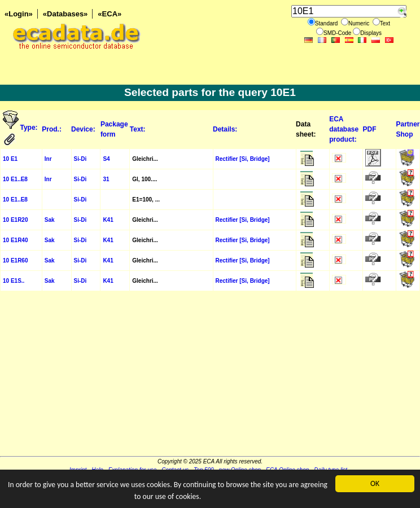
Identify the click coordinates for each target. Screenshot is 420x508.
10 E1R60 (15, 260)
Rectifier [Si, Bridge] (243, 159)
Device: (83, 129)
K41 (108, 220)
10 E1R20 (15, 220)
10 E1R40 (15, 240)
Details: (225, 129)
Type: (30, 128)
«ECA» (110, 14)
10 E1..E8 (15, 179)
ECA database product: (344, 129)
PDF (370, 129)
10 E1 (10, 159)
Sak (50, 220)
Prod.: (52, 129)
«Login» (19, 14)
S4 (106, 159)
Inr (48, 159)
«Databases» (65, 14)
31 (106, 179)
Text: (138, 129)
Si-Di (80, 159)
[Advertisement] (210, 377)
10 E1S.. (14, 281)
